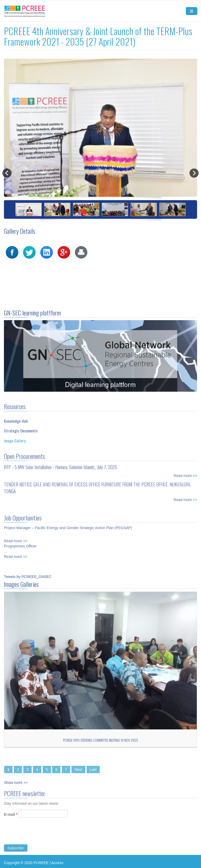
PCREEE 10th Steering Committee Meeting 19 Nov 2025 (101, 740)
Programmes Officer (20, 544)
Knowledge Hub (16, 419)
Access (57, 863)
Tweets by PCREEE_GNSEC (28, 577)
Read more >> (186, 473)
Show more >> (16, 783)
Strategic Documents (21, 429)
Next (78, 769)
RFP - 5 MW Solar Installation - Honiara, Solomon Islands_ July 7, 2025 (60, 465)
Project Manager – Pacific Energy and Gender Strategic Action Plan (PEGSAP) (68, 526)
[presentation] (44, 836)
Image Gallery (15, 438)
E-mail (11, 817)
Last (93, 769)
